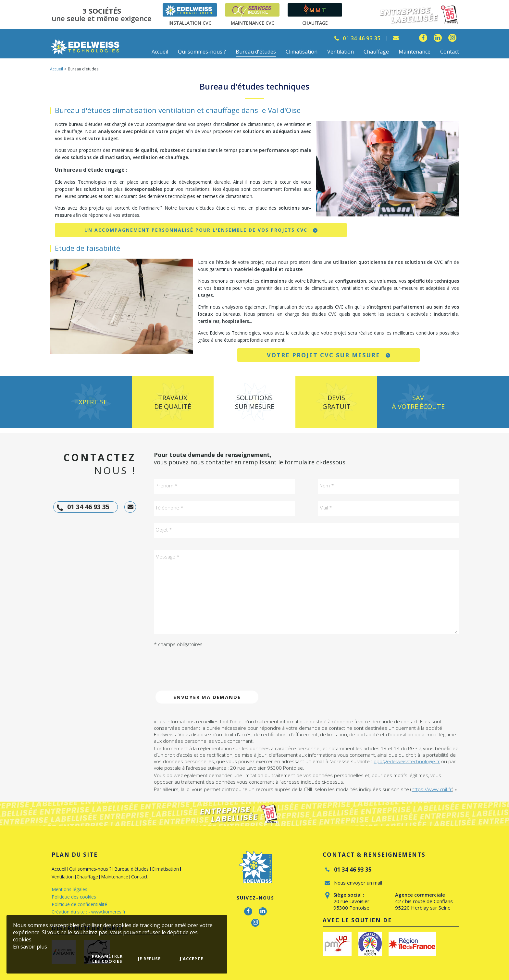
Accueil (56, 69)
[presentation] (203, 665)
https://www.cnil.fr (432, 789)
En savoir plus (30, 947)
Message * (168, 557)
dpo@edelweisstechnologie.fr (407, 761)
